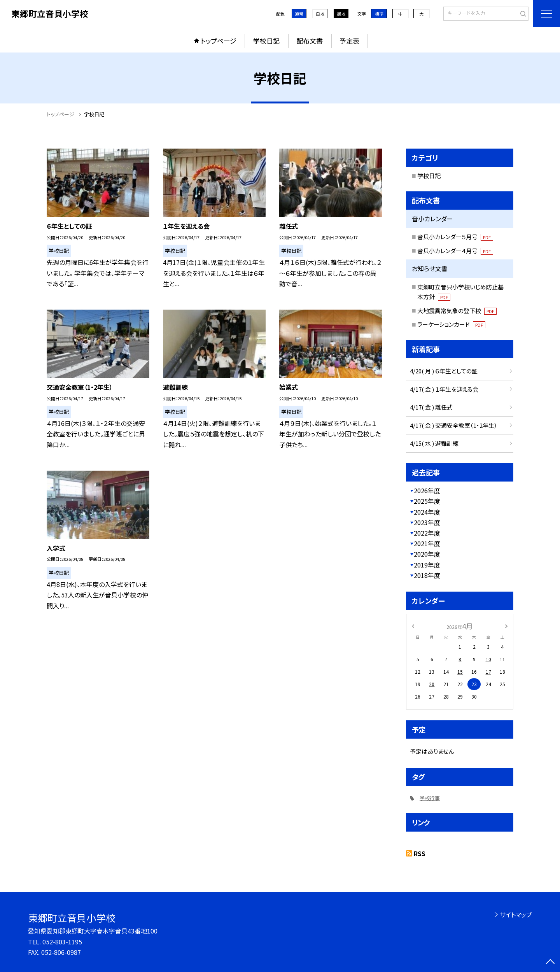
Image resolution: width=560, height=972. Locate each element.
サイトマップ (516, 914)
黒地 (341, 14)
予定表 (349, 41)
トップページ (219, 41)
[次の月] (506, 626)
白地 (320, 14)
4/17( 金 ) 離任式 (431, 407)
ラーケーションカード (451, 324)
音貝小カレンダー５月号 (455, 237)
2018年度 (427, 575)
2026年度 (427, 490)
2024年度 (427, 512)
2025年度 (427, 501)
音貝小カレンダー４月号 (455, 251)
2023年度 (427, 522)
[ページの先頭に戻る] (550, 962)
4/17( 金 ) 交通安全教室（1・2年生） (454, 425)
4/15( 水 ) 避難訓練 (434, 443)
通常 (299, 14)
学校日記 (266, 41)
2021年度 (427, 543)
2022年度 (427, 533)
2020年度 (427, 554)
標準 (379, 14)
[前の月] (413, 626)
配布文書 (310, 41)
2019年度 (427, 565)
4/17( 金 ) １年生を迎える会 (444, 389)
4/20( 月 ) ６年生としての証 (444, 371)
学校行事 (430, 798)
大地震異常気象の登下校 (457, 311)
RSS (420, 853)
